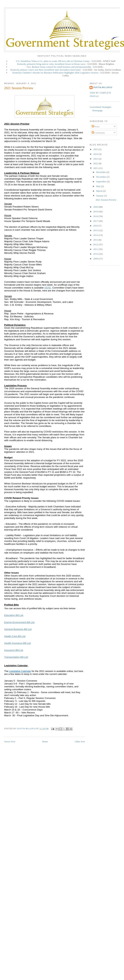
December (101, 172)
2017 (96, 221)
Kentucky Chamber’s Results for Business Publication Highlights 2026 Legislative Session (55, 73)
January (100, 196)
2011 (96, 249)
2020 (96, 207)
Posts (96, 127)
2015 (96, 230)
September (101, 182)
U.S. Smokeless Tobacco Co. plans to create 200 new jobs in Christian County (53, 61)
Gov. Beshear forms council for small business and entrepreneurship (59, 67)
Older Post (80, 742)
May (99, 186)
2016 (96, 226)
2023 (96, 159)
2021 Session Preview (106, 200)
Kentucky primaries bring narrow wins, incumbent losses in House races (51, 64)
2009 (96, 259)
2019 (96, 212)
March (99, 191)
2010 (96, 254)
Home (45, 742)
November (101, 177)
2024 (96, 154)
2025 (96, 149)
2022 (96, 163)
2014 (96, 235)
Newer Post (10, 742)
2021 (96, 168)
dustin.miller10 (103, 87)
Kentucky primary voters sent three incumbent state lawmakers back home (46, 70)
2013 (96, 240)
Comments (98, 133)
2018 (96, 216)
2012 (96, 244)
